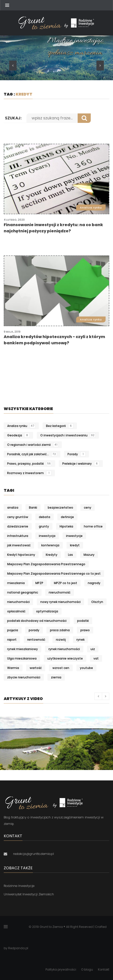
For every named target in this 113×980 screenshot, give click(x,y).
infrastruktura (18, 536)
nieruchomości (18, 602)
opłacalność (16, 611)
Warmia (13, 668)
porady (34, 630)
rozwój (61, 640)
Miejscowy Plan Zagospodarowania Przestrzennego (46, 564)
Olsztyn (97, 602)
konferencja (50, 545)
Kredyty (52, 555)
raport (12, 640)
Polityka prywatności (61, 969)
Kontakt (104, 969)
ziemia (56, 677)
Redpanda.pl (18, 948)
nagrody (94, 583)
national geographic (23, 592)
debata (45, 517)
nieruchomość (60, 592)
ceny (88, 507)
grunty (44, 526)
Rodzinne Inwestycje (19, 886)
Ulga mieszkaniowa (22, 658)
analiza (13, 507)
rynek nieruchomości (64, 649)
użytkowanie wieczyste (65, 658)
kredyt (75, 545)
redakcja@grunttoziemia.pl (34, 854)
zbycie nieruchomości (24, 677)
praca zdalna (60, 630)
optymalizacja (47, 611)
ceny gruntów (18, 517)
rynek (80, 640)
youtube (86, 668)
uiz (93, 649)
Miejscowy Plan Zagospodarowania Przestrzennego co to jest (54, 574)
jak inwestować (19, 545)
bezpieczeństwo (60, 507)
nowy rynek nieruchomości (60, 602)
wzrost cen (61, 668)
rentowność (36, 640)
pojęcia (13, 630)
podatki (83, 621)
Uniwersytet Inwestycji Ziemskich (29, 894)
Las (70, 555)
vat (96, 658)
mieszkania (16, 583)
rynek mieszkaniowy (23, 649)
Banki (33, 507)
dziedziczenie (18, 526)
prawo (85, 630)
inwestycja (47, 536)
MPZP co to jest (66, 583)
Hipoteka (66, 526)
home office (93, 526)
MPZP (39, 583)
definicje (67, 517)
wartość (36, 668)
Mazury (89, 555)
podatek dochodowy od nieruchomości (37, 621)
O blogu (87, 969)
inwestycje (74, 536)
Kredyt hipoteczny (21, 555)
